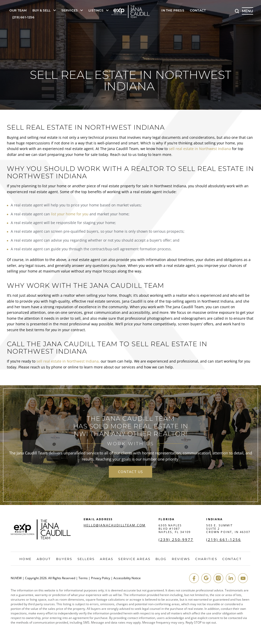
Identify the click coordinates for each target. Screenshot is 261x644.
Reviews (181, 559)
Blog (161, 559)
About (44, 559)
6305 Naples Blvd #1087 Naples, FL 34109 (175, 529)
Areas (107, 559)
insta (218, 578)
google (206, 578)
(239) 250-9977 (176, 540)
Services (70, 11)
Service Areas (134, 559)
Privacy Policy (101, 578)
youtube (243, 578)
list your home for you (70, 214)
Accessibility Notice (127, 578)
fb (194, 578)
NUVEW (16, 578)
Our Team (18, 11)
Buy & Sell (42, 11)
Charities (206, 559)
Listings (96, 11)
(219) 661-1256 (23, 17)
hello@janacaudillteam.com (115, 525)
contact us (130, 472)
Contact (198, 11)
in (231, 578)
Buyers (64, 559)
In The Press (173, 11)
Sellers (86, 559)
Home (25, 559)
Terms (83, 578)
